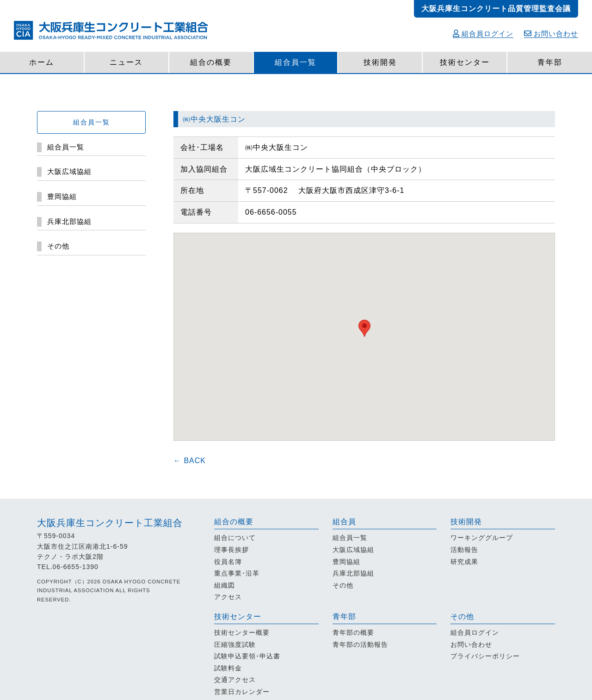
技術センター (465, 62)
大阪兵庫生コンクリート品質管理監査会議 (496, 9)
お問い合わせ (551, 34)
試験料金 (228, 668)
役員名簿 (228, 562)
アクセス (228, 597)
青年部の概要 (353, 632)
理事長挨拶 (231, 550)
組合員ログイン (483, 34)
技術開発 (380, 62)
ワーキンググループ (482, 538)
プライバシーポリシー (485, 656)
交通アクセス (235, 680)
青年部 (550, 62)
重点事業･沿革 (237, 573)
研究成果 (464, 562)
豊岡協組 (346, 562)
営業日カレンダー (242, 692)
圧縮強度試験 (235, 644)
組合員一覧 (296, 62)
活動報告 (464, 550)
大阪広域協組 (353, 550)
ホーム (42, 62)
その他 (343, 585)
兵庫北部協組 (353, 573)
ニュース (126, 62)
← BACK (190, 461)
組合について (235, 538)
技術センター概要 (242, 632)
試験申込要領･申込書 (247, 656)
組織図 (225, 585)
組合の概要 (211, 62)
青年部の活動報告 (360, 644)
